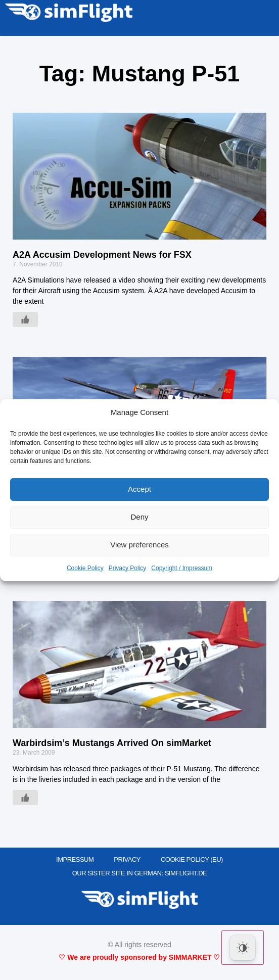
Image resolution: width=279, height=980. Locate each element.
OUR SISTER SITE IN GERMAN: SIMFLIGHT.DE (140, 873)
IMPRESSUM (75, 859)
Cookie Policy (85, 568)
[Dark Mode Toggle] (243, 948)
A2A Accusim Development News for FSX (102, 255)
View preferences (139, 545)
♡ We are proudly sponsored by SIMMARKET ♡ (139, 957)
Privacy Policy (128, 568)
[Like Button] (25, 319)
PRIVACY (127, 859)
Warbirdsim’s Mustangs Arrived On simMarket (112, 743)
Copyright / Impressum (182, 568)
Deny (139, 517)
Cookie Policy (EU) (192, 859)
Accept (139, 489)
